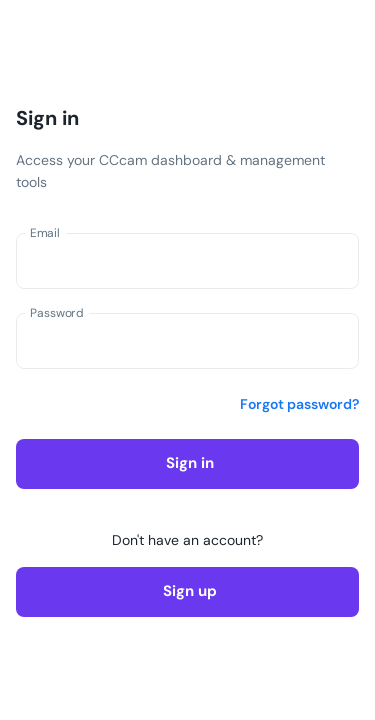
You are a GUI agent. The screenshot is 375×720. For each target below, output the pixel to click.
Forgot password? (299, 404)
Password (56, 313)
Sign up (187, 592)
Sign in (187, 464)
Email (45, 233)
